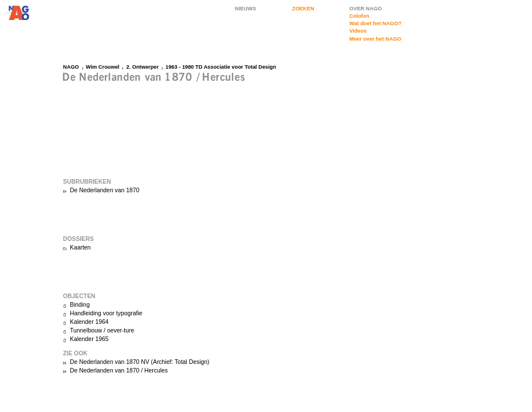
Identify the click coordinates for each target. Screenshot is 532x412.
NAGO (71, 67)
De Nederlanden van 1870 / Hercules (119, 371)
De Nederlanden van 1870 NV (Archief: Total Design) (140, 362)
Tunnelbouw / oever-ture (102, 330)
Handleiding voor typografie (106, 313)
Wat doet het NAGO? (375, 23)
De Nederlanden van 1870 (105, 190)
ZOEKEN (303, 9)
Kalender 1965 (89, 339)
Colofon (359, 16)
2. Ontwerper (142, 67)
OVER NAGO (366, 9)
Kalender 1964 (89, 322)
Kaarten (80, 247)
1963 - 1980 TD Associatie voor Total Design (221, 67)
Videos (358, 31)
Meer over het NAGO (375, 39)
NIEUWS (245, 9)
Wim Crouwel (103, 67)
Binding (80, 305)
